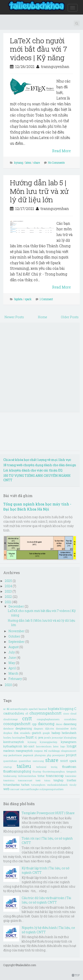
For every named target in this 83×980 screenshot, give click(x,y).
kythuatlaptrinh (13, 746)
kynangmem (69, 742)
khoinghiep (70, 738)
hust (30, 737)
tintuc (41, 776)
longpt (71, 746)
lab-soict (29, 746)
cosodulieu (70, 719)
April (13, 668)
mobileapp (54, 751)
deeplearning (24, 728)
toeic (38, 780)
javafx (48, 738)
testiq (54, 767)
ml (46, 751)
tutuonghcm (38, 785)
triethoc (72, 780)
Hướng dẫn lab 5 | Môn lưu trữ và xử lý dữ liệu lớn (39, 191)
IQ (36, 738)
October (15, 636)
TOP (76, 975)
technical (41, 767)
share (37, 163)
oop (5, 755)
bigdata (18, 299)
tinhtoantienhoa (27, 776)
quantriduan (10, 761)
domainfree (62, 728)
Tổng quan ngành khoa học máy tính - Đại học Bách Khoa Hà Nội (37, 507)
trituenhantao (12, 785)
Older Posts (70, 317)
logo (63, 746)
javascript (57, 738)
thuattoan (69, 767)
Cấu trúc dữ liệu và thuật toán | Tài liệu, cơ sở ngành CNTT (46, 900)
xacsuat (15, 789)
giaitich (37, 733)
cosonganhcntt (17, 724)
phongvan (40, 755)
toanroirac (71, 776)
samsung (38, 761)
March (14, 673)
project (71, 755)
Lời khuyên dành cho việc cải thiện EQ (33, 470)
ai (8, 709)
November (17, 631)
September (17, 642)
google (46, 733)
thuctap (37, 771)
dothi (73, 728)
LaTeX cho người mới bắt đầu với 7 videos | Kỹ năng (39, 49)
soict (64, 761)
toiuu (47, 780)
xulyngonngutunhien (51, 789)
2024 (9, 586)
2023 (9, 591)
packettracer (15, 755)
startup (8, 767)
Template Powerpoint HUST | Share (48, 813)
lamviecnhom (44, 746)
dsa (16, 733)
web (6, 789)
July (12, 652)
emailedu (25, 733)
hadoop (56, 733)
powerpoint (59, 755)
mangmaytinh (24, 751)
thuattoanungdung (17, 771)
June (13, 657)
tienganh (71, 771)
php (49, 755)
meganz (38, 751)
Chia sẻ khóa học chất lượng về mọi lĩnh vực (37, 460)
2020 (9, 685)
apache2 (33, 709)
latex (28, 163)
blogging (67, 709)
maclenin (9, 751)
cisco (66, 713)
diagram (39, 728)
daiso (59, 724)
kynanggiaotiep (48, 742)
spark (28, 299)
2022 (9, 597)
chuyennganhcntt (45, 713)
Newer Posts (14, 317)
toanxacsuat (25, 780)
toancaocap (55, 776)
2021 (8, 602)
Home (42, 317)
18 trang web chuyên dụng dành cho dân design (40, 465)
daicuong (46, 724)
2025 (9, 581)
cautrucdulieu (14, 713)
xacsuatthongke (29, 789)
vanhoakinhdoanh (57, 785)
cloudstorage (11, 719)
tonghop (58, 780)
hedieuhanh (69, 733)
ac (5, 709)
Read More (62, 151)
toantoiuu (9, 780)
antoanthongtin (19, 709)
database (8, 728)
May (12, 663)
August (14, 647)
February (15, 679)
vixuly (73, 785)
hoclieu (7, 738)
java (41, 737)
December (16, 606)
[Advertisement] (41, 367)
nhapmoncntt (69, 751)
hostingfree (19, 738)
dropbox (8, 733)
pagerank (28, 755)
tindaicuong (10, 776)
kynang (19, 163)
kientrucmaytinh (14, 742)
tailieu (24, 766)
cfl (27, 713)
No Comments (56, 163)
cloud (73, 713)
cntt (27, 718)
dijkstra (50, 728)
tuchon (25, 785)
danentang (70, 724)
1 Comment (46, 299)
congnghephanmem (48, 719)
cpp (34, 724)
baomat (43, 709)
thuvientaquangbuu (54, 771)
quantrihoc (25, 761)
